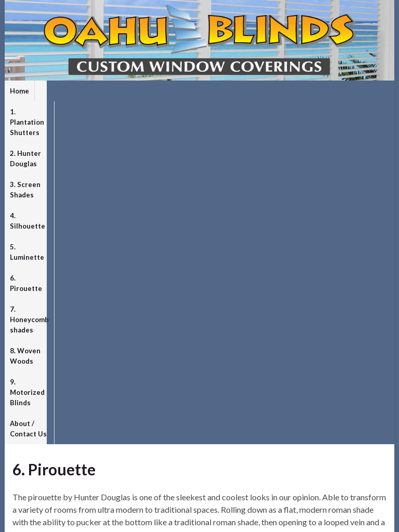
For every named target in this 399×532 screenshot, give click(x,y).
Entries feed (34, 459)
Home (19, 91)
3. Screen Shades (222, 91)
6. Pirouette (30, 112)
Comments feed (40, 475)
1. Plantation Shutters (76, 91)
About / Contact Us (316, 112)
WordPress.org (39, 491)
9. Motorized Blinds (241, 112)
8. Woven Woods (170, 112)
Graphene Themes (84, 519)
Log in (23, 443)
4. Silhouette (283, 91)
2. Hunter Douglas (154, 91)
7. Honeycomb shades (96, 112)
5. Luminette (336, 91)
